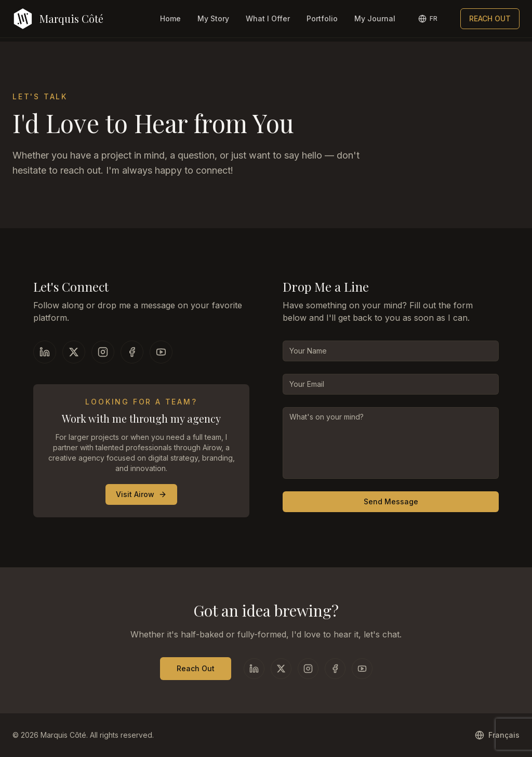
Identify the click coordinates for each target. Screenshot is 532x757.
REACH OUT (490, 18)
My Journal (375, 18)
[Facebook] (132, 352)
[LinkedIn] (45, 352)
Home (170, 18)
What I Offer (268, 18)
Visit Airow (141, 494)
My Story (213, 18)
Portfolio (322, 18)
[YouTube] (161, 352)
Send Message (391, 501)
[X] (74, 352)
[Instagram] (103, 352)
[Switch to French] (428, 19)
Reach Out (196, 668)
